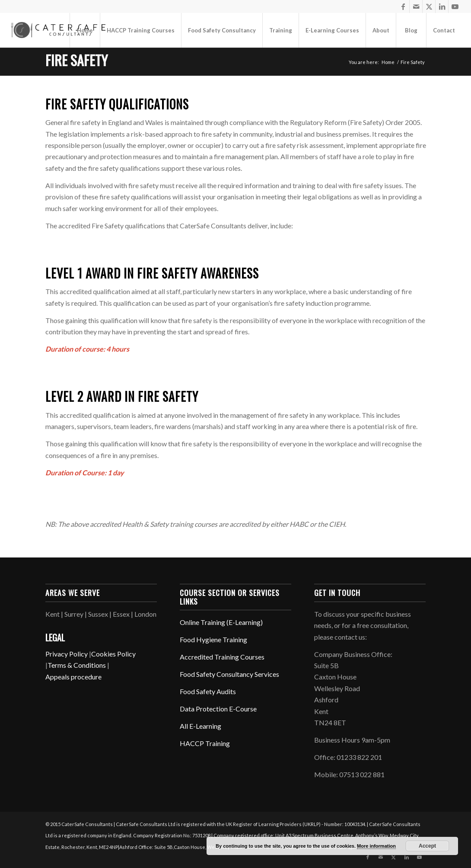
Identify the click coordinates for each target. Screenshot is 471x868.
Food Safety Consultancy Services (229, 674)
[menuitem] (85, 30)
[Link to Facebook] (403, 6)
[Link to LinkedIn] (442, 6)
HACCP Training (205, 743)
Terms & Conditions (77, 665)
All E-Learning (200, 726)
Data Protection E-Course (218, 709)
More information (376, 846)
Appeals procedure (73, 677)
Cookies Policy (113, 654)
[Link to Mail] (416, 6)
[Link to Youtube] (455, 6)
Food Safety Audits (208, 691)
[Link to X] (429, 6)
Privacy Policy (67, 654)
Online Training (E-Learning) (221, 622)
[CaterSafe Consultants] (57, 30)
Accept (427, 846)
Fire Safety (76, 60)
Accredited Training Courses (222, 657)
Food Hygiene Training (213, 639)
